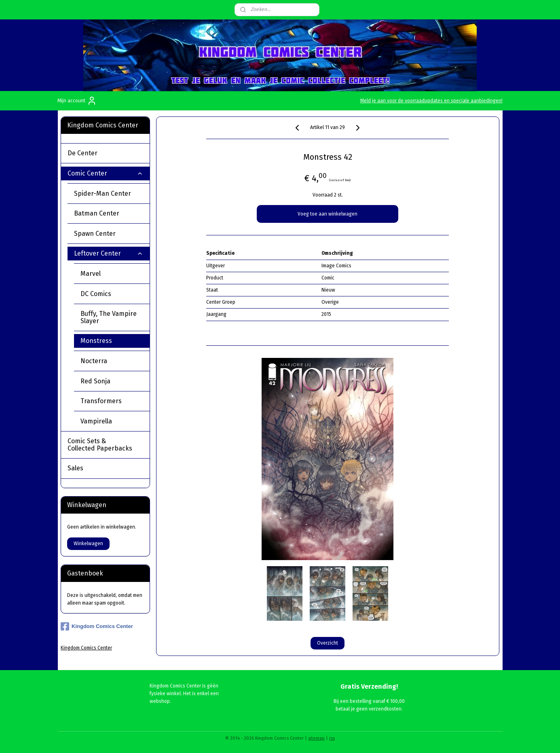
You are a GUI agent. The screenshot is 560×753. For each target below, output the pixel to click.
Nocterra (94, 361)
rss (332, 738)
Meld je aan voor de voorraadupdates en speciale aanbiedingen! (431, 101)
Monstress (96, 341)
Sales (75, 468)
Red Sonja (95, 381)
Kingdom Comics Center (97, 626)
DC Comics (112, 294)
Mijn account (77, 101)
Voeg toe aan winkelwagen (328, 214)
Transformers (101, 401)
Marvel (112, 274)
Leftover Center (109, 253)
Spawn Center (109, 234)
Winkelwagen (88, 544)
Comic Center (105, 173)
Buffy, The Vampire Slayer (109, 317)
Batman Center (109, 213)
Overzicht (328, 643)
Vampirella (96, 421)
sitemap (316, 738)
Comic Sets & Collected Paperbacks (105, 445)
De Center (105, 153)
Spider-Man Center (109, 194)
